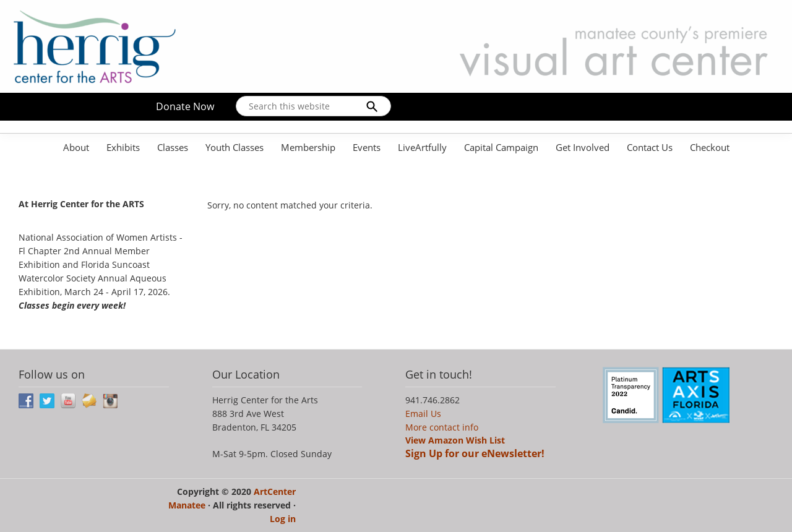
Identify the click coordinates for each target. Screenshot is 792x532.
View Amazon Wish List (455, 440)
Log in (283, 519)
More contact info (442, 427)
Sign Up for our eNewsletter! (475, 453)
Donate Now (185, 106)
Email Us (423, 414)
